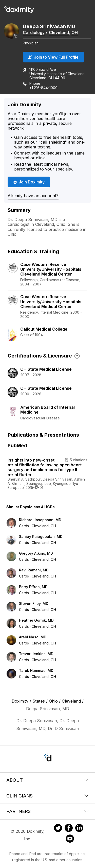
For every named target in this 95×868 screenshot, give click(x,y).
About (48, 780)
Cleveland (59, 32)
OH (75, 32)
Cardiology (34, 32)
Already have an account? (33, 196)
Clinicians (48, 796)
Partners (48, 811)
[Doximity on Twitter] (58, 829)
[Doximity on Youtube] (70, 839)
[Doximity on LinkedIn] (79, 829)
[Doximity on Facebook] (69, 829)
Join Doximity (29, 182)
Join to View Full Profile (53, 57)
